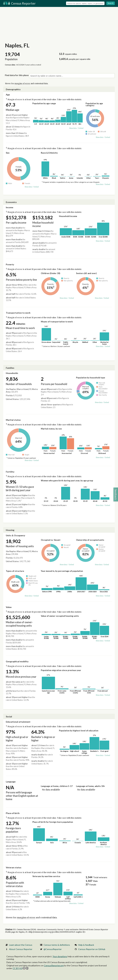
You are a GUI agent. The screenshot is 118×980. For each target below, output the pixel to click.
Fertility (10, 472)
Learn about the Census (21, 945)
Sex (8, 153)
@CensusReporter (53, 949)
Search (111, 3)
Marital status (13, 420)
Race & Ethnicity (49, 153)
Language (11, 782)
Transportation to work (18, 313)
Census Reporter (19, 3)
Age (8, 95)
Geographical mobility (17, 661)
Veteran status (14, 867)
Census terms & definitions (57, 945)
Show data (73, 128)
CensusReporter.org (54, 965)
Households (12, 373)
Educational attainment (18, 722)
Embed (81, 128)
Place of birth (13, 813)
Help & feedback (86, 945)
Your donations (60, 956)
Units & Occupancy (15, 535)
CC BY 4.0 (21, 968)
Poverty (10, 264)
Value (9, 607)
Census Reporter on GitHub (92, 949)
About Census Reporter (21, 949)
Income (10, 207)
